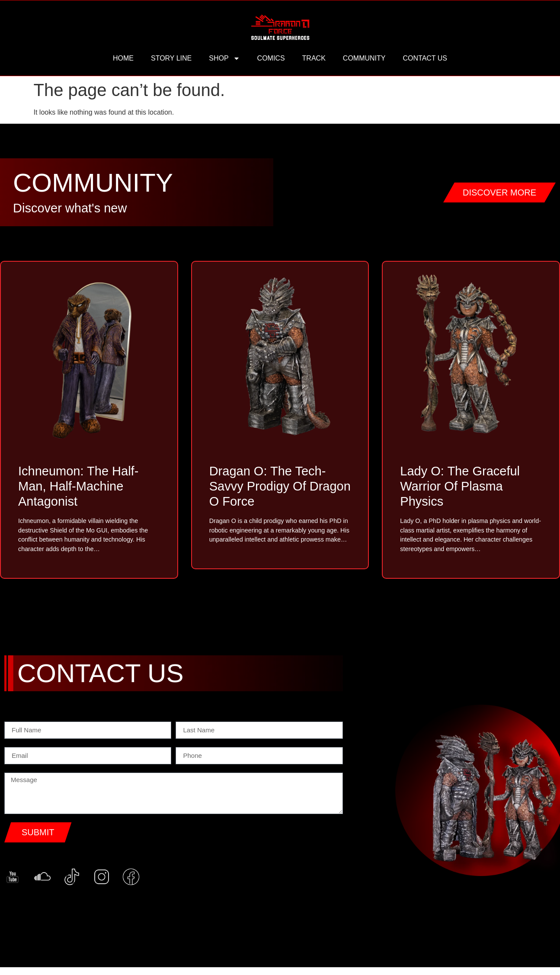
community (364, 58)
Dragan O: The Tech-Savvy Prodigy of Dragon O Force (280, 486)
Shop (224, 58)
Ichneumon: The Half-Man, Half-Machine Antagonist (78, 486)
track (314, 58)
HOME (123, 58)
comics (271, 58)
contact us (425, 58)
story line (171, 58)
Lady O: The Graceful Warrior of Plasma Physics (460, 486)
